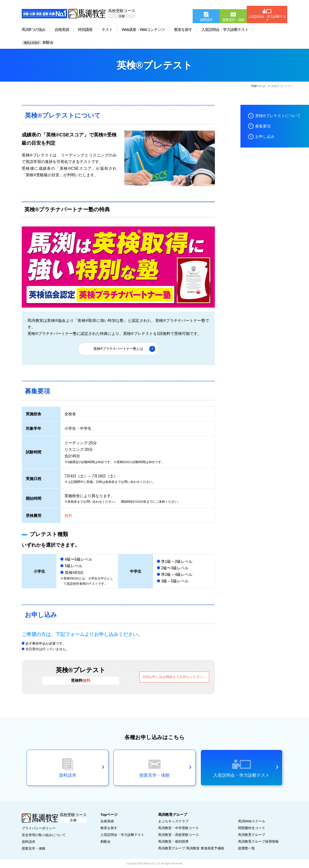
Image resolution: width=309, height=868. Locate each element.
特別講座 (85, 30)
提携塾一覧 (246, 848)
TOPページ (258, 86)
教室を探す (183, 30)
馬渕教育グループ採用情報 (258, 841)
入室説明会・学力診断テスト (225, 30)
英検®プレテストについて (278, 116)
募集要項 (263, 126)
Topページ (109, 815)
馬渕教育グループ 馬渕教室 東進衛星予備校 (191, 848)
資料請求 (28, 842)
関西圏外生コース (252, 828)
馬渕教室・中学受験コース (178, 828)
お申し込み (265, 137)
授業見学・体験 (34, 848)
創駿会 (38, 42)
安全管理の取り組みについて (44, 835)
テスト (107, 30)
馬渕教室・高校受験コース (178, 835)
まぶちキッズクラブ (173, 821)
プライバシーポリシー (39, 828)
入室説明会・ (122, 835)
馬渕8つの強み (34, 30)
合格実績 (62, 30)
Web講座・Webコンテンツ (143, 30)
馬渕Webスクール (252, 821)
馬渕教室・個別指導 (173, 841)
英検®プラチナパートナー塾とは (118, 349)
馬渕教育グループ (252, 835)
